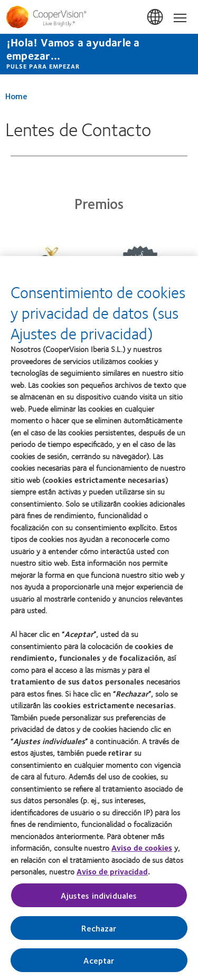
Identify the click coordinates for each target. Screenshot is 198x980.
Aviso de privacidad (112, 877)
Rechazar (99, 933)
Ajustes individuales (99, 901)
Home (16, 96)
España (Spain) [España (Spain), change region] (156, 17)
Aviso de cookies (142, 853)
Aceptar (99, 965)
